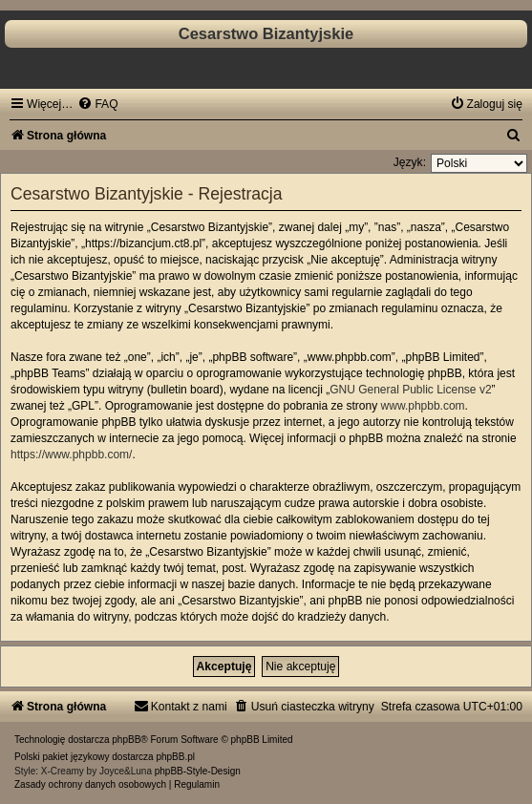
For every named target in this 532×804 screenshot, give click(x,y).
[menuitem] (97, 104)
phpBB (126, 740)
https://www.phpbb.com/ (71, 455)
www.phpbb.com (423, 406)
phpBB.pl (175, 757)
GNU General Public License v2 (410, 390)
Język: (410, 162)
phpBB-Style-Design (198, 771)
